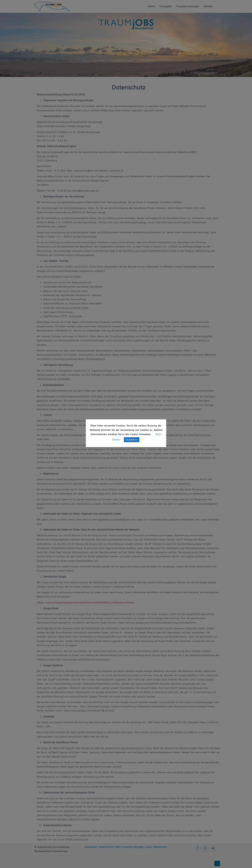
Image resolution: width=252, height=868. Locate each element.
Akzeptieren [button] (132, 440)
